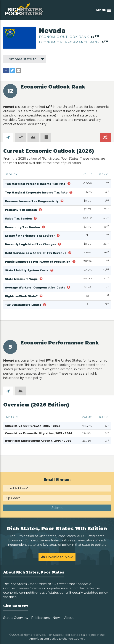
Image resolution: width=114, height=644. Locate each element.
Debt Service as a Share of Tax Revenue (36, 253)
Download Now (57, 557)
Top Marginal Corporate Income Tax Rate (37, 193)
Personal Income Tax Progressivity (32, 201)
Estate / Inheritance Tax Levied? (30, 236)
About (69, 618)
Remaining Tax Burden (23, 227)
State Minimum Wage (22, 279)
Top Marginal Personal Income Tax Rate (36, 184)
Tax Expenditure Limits (23, 305)
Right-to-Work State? (22, 296)
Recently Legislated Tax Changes (31, 244)
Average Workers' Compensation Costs (35, 288)
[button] (69, 184)
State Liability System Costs (27, 270)
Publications (40, 618)
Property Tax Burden (21, 210)
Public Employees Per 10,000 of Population (38, 262)
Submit (57, 508)
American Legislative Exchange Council (57, 639)
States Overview (16, 618)
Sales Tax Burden (19, 219)
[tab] (8, 137)
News (57, 618)
